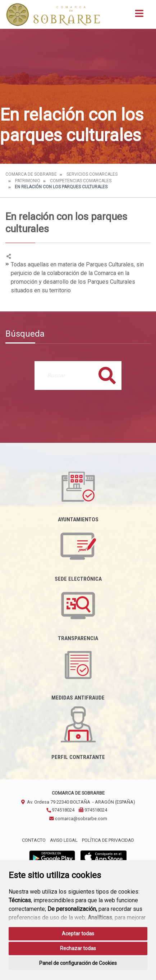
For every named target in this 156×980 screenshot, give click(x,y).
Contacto (34, 840)
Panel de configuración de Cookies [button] (78, 963)
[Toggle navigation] (139, 16)
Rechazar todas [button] (78, 948)
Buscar (107, 375)
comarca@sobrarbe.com (78, 819)
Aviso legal (64, 840)
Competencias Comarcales (81, 181)
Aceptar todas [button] (78, 934)
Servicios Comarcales (92, 174)
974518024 (60, 810)
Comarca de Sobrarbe (31, 174)
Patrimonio (28, 181)
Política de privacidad (108, 840)
